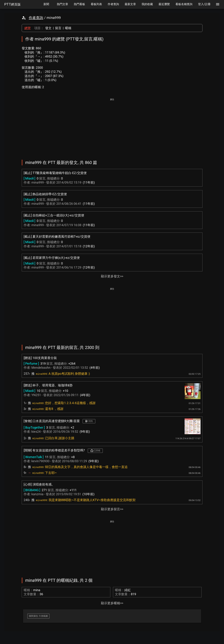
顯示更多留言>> (112, 509)
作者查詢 (36, 18)
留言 (58, 28)
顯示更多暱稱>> (112, 603)
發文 (48, 28)
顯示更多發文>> (112, 276)
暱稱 (68, 28)
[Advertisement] (112, 127)
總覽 (28, 28)
